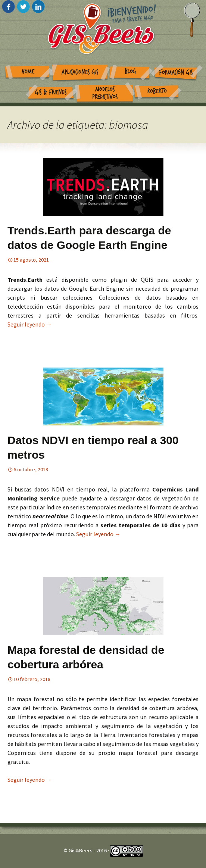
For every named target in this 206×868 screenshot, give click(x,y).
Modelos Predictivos (105, 93)
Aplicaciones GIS (80, 72)
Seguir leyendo (30, 324)
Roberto (157, 91)
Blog (130, 71)
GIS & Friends (51, 92)
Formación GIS (176, 73)
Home (28, 71)
